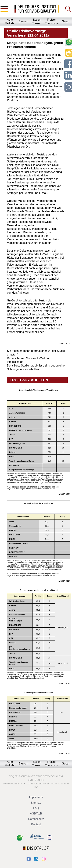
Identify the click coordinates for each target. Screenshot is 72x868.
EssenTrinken (37, 22)
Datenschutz (36, 819)
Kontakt (36, 824)
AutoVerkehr (10, 22)
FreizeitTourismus (52, 22)
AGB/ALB (36, 814)
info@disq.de (15, 362)
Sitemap (36, 803)
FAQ (36, 808)
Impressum (36, 797)
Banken (23, 21)
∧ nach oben (64, 344)
